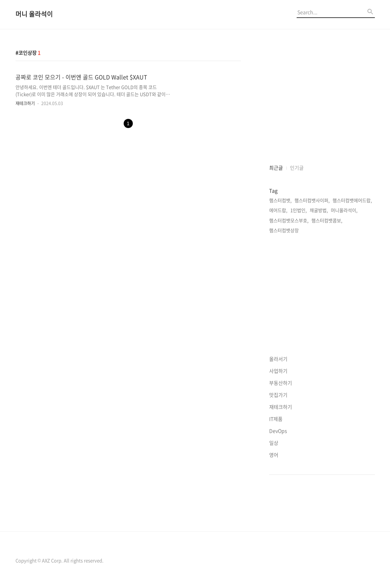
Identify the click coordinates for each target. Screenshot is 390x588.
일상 (274, 443)
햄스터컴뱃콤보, (327, 220)
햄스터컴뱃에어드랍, (352, 200)
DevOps (278, 431)
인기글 (297, 168)
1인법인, (299, 210)
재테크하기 (25, 103)
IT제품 (276, 419)
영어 (274, 455)
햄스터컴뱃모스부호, (289, 220)
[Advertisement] (322, 104)
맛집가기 (278, 395)
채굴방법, (319, 210)
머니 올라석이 (34, 14)
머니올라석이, (344, 210)
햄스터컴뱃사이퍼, (312, 200)
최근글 (276, 168)
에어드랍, (278, 210)
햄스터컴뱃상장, (285, 230)
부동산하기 (281, 383)
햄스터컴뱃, (280, 200)
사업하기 (278, 371)
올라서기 (278, 359)
